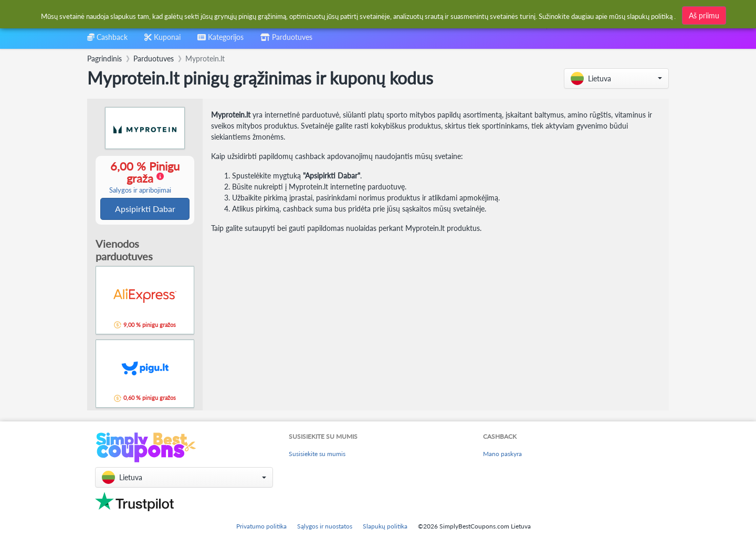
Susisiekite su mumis (317, 454)
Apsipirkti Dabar (145, 209)
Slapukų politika (385, 526)
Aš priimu (704, 15)
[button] (616, 78)
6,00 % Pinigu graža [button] (140, 177)
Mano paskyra (502, 454)
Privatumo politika (261, 526)
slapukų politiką (650, 16)
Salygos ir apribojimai (140, 191)
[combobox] (220, 41)
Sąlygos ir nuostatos (325, 526)
